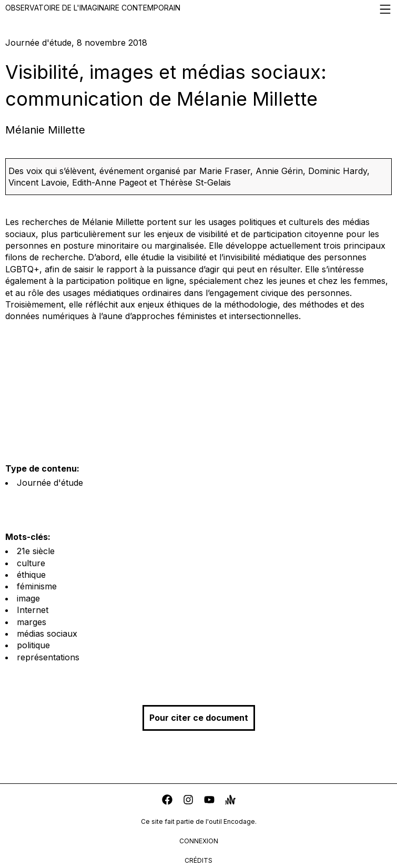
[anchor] (230, 801)
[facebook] (167, 801)
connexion (199, 841)
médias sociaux (47, 634)
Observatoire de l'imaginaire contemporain (198, 9)
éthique (31, 575)
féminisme (37, 586)
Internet (33, 610)
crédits (198, 860)
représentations (48, 657)
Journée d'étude (50, 483)
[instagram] (188, 801)
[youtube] (209, 801)
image (28, 598)
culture (31, 563)
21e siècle (36, 551)
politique (33, 645)
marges (32, 622)
